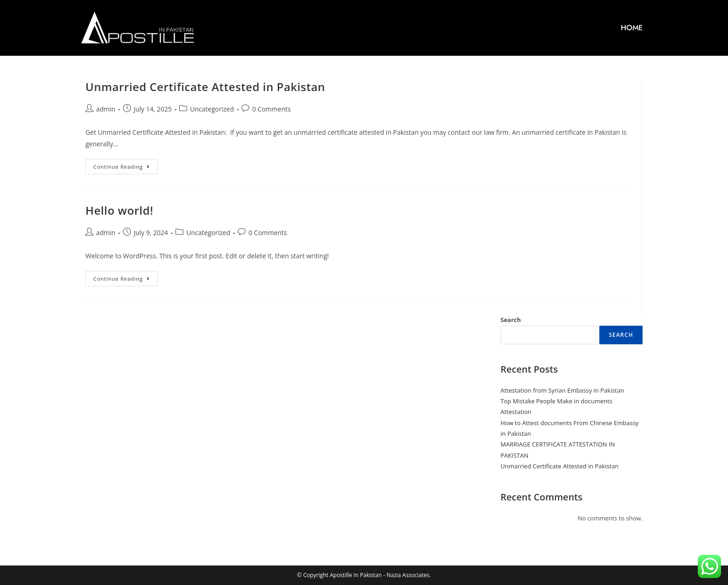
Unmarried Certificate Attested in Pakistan (205, 87)
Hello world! (119, 210)
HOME (632, 28)
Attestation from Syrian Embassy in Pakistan (562, 390)
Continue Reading (126, 164)
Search (511, 320)
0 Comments (271, 109)
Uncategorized (212, 109)
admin (106, 109)
